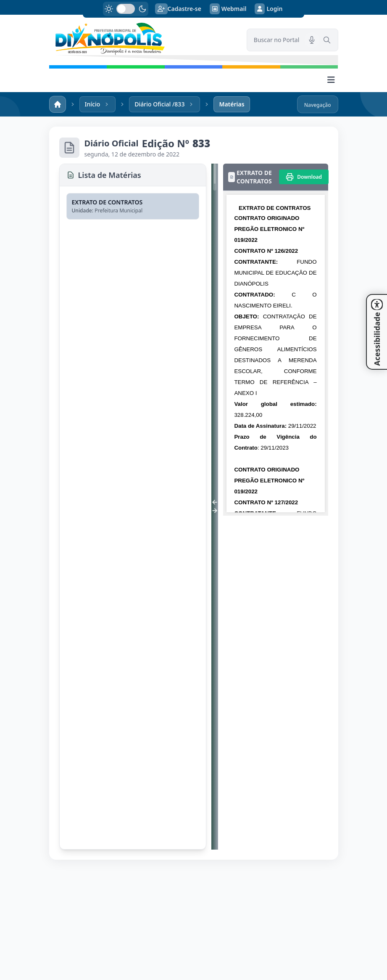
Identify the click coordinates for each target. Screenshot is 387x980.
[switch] (126, 9)
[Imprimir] (304, 177)
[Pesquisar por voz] (312, 40)
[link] (143, 39)
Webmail (228, 9)
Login (269, 9)
